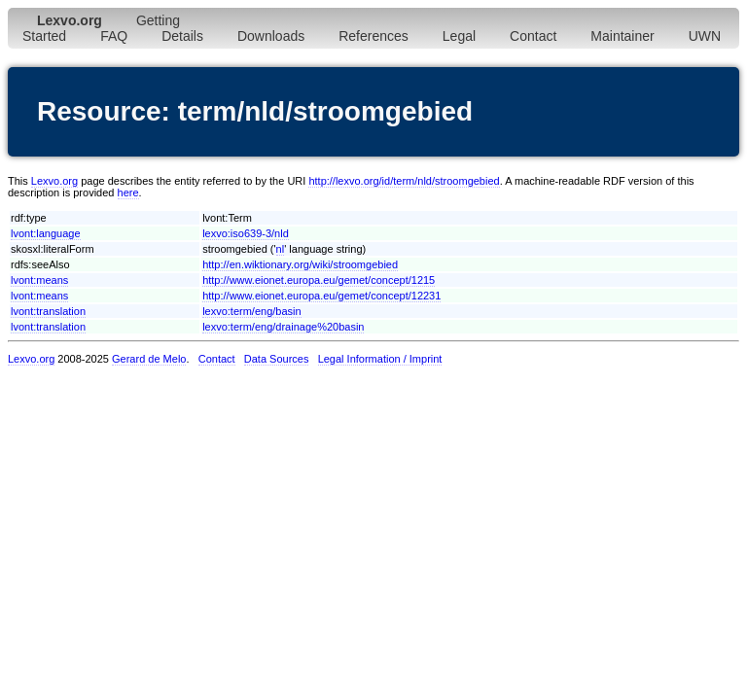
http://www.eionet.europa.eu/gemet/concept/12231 (321, 296)
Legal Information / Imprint (380, 359)
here (128, 192)
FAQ (114, 36)
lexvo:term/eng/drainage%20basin (283, 327)
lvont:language (46, 233)
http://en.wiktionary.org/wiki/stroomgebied (300, 264)
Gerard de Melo (149, 359)
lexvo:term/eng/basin (252, 311)
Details (182, 36)
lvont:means (39, 280)
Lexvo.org (54, 181)
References (373, 36)
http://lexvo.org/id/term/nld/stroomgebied (404, 181)
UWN (705, 36)
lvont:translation (48, 311)
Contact (533, 36)
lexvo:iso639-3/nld (246, 233)
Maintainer (622, 36)
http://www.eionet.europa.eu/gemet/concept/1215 (319, 280)
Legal (459, 36)
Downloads (271, 36)
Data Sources (277, 359)
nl (281, 249)
